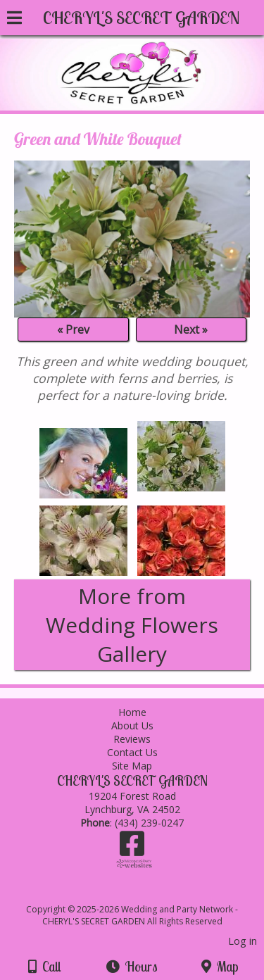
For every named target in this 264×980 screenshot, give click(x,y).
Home (132, 712)
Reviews (132, 739)
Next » (191, 329)
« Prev (73, 329)
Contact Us (132, 752)
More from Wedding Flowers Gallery (132, 625)
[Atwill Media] (144, 894)
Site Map (132, 766)
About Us (132, 725)
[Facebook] (132, 849)
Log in (243, 941)
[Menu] (14, 20)
